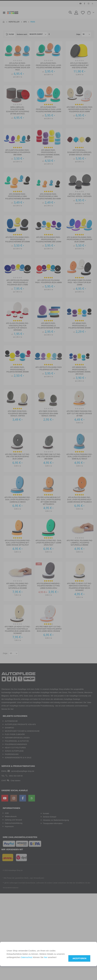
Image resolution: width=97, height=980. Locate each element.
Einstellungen (81, 950)
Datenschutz (27, 957)
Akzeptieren (79, 958)
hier (46, 957)
